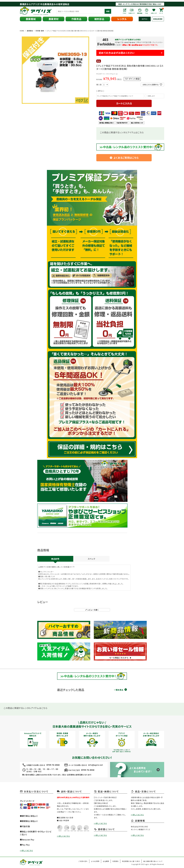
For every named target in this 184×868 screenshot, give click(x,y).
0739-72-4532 (88, 770)
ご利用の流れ (83, 861)
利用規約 (116, 861)
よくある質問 (95, 861)
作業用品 (76, 19)
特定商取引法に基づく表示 (131, 861)
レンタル (122, 19)
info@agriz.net (96, 765)
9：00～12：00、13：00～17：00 (42, 769)
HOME (22, 31)
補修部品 (99, 19)
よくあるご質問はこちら (124, 158)
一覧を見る (119, 690)
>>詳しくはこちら (26, 850)
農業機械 (31, 19)
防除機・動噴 (40, 31)
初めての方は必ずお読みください (117, 53)
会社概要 (106, 861)
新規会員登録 (158, 19)
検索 (108, 11)
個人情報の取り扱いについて (153, 861)
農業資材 (54, 19)
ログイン (145, 19)
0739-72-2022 (53, 765)
